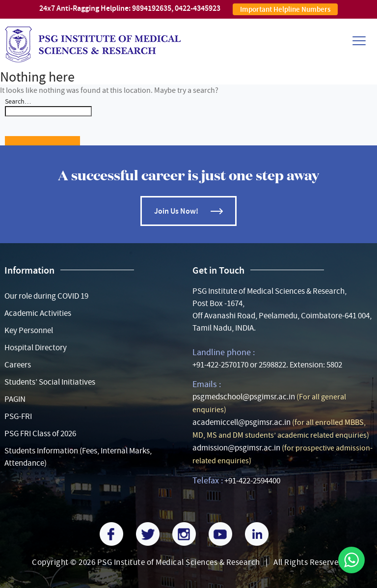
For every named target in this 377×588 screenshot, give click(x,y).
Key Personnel (29, 330)
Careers (18, 365)
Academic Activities (38, 313)
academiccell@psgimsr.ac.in (242, 422)
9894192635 (152, 8)
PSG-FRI (18, 416)
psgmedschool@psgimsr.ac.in (244, 397)
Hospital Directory (36, 348)
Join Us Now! (176, 211)
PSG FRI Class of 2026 (40, 434)
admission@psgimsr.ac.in (236, 448)
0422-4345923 (198, 8)
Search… (18, 101)
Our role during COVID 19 (46, 296)
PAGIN (15, 399)
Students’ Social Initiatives (50, 382)
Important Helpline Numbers (285, 9)
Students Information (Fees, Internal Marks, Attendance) (78, 457)
